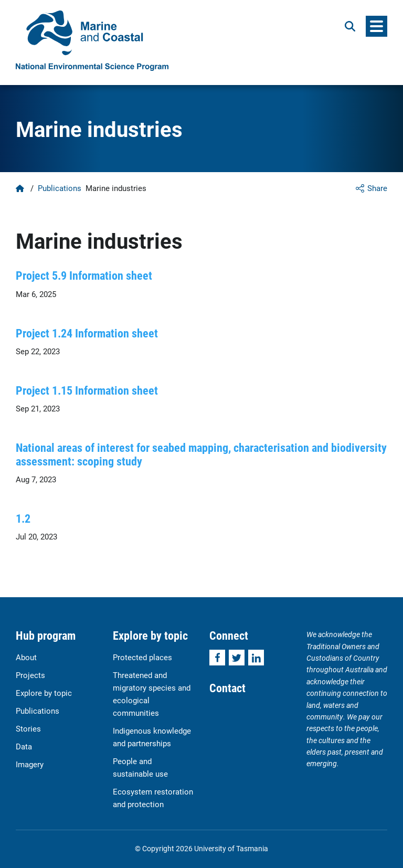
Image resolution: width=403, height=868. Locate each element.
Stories (28, 728)
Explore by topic (44, 693)
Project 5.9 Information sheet (84, 275)
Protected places (142, 657)
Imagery (30, 764)
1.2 (23, 518)
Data (24, 746)
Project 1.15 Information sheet (87, 390)
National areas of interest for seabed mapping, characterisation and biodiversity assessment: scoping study (201, 454)
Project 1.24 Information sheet (87, 333)
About (26, 657)
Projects (30, 675)
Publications (60, 188)
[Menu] (377, 26)
